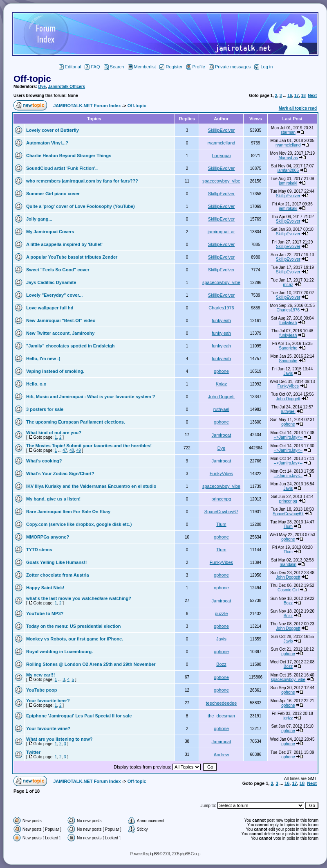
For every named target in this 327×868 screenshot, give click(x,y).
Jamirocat (222, 435)
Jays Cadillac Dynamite (51, 282)
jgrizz (288, 718)
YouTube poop (41, 690)
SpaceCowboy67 (221, 512)
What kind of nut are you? (54, 433)
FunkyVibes (288, 386)
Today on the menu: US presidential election (73, 626)
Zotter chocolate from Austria (58, 575)
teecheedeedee (222, 703)
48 (72, 450)
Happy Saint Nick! (45, 588)
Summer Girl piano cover (53, 194)
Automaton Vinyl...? (47, 143)
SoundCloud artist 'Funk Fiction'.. (62, 168)
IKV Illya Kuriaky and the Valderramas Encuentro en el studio (91, 486)
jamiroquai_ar (221, 232)
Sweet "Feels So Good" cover (58, 270)
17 (297, 96)
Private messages (230, 67)
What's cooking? (44, 461)
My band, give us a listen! (53, 499)
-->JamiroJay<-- (288, 437)
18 (303, 96)
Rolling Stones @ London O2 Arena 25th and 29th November (91, 664)
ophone (221, 371)
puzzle (222, 613)
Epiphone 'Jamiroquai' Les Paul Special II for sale (79, 716)
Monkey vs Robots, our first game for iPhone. (75, 639)
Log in (263, 67)
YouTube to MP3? (45, 613)
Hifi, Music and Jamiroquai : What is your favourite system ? (91, 397)
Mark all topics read (298, 108)
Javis (288, 373)
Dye (42, 87)
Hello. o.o (36, 384)
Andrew (221, 755)
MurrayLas (288, 158)
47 (65, 450)
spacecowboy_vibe (221, 181)
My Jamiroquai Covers (50, 232)
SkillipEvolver (221, 130)
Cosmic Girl (288, 590)
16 (290, 96)
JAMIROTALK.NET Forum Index (87, 106)
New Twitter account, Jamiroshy (60, 333)
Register (171, 67)
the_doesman (221, 716)
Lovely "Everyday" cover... (54, 295)
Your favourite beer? (48, 701)
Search (114, 67)
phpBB (153, 854)
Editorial (70, 67)
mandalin (288, 565)
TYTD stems (39, 550)
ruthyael (221, 409)
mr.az (288, 285)
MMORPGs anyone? (48, 537)
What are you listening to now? (59, 739)
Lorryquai (222, 156)
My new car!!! (40, 675)
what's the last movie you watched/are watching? (79, 598)
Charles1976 (221, 308)
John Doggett (221, 397)
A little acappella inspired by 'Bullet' (64, 244)
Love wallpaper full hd (50, 308)
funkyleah (221, 320)
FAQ (92, 67)
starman (288, 132)
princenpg (221, 499)
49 (79, 450)
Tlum (221, 524)
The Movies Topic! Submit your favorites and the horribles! (89, 446)
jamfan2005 (288, 170)
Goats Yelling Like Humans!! (56, 562)
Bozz (288, 603)
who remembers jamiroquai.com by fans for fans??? (82, 181)
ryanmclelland (222, 143)
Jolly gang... (39, 219)
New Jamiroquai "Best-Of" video (61, 320)
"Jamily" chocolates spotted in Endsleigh (70, 346)
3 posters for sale (45, 409)
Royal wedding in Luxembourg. (59, 652)
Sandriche (288, 348)
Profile (196, 67)
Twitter (33, 752)
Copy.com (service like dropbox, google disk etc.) (79, 524)
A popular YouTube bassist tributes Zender (72, 257)
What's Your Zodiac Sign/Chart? (60, 473)
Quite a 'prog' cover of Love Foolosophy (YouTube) (81, 206)
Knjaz (222, 384)
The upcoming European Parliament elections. (76, 422)
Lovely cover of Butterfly (53, 130)
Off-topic (32, 79)
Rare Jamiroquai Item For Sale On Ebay (68, 512)
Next (312, 96)
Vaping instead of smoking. (55, 371)
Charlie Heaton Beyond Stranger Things (69, 156)
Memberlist (142, 67)
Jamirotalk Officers (66, 87)
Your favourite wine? (48, 728)
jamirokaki (288, 183)
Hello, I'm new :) (43, 358)
